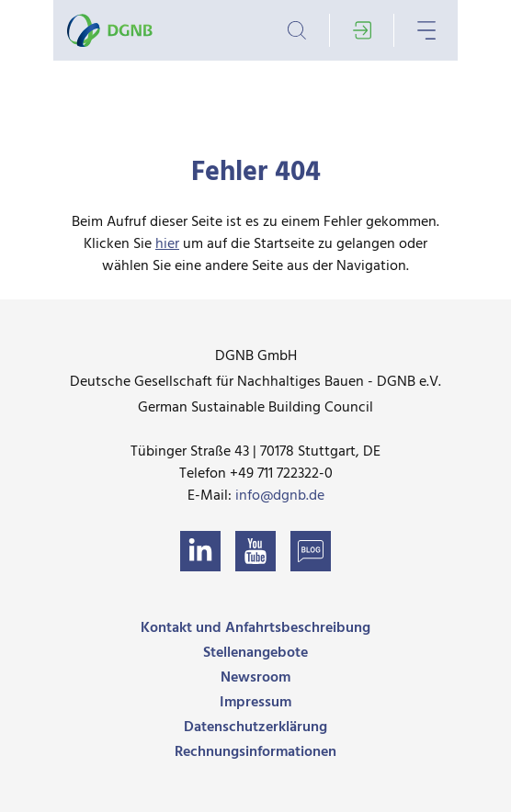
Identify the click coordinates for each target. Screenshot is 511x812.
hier (167, 244)
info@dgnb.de (280, 496)
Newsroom (255, 678)
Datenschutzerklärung (255, 727)
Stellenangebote (255, 653)
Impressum (255, 703)
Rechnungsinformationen (255, 752)
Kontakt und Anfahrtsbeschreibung (255, 628)
